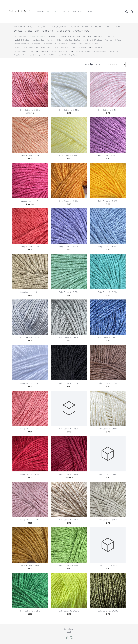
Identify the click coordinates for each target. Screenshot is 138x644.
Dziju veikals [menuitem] (53, 12)
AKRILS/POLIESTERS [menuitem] (59, 27)
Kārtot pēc (100, 64)
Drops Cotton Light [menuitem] (35, 55)
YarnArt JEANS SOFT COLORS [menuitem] (65, 47)
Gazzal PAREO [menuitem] (53, 36)
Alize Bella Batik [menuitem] (99, 36)
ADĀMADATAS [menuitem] (48, 31)
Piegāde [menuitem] (66, 12)
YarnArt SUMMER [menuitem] (42, 51)
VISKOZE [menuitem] (29, 31)
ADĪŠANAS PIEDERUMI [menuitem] (82, 31)
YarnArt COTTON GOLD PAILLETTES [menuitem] (26, 47)
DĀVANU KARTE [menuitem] (42, 27)
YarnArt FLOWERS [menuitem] (76, 44)
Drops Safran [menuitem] (73, 55)
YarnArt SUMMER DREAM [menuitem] (59, 51)
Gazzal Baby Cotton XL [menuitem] (38, 36)
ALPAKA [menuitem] (117, 27)
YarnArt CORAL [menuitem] (46, 47)
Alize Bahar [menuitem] (87, 36)
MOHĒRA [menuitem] (99, 27)
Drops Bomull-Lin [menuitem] (20, 55)
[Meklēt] (127, 12)
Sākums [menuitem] (41, 12)
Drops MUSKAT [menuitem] (49, 55)
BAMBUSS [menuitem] (18, 31)
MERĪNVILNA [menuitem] (87, 27)
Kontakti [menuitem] (90, 12)
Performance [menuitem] (36, 44)
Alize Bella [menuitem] (111, 36)
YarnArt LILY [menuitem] (82, 47)
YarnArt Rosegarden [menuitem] (100, 51)
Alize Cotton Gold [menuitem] (38, 40)
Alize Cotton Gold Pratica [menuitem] (113, 40)
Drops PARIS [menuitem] (62, 55)
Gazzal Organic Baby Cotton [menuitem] (71, 36)
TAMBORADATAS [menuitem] (63, 31)
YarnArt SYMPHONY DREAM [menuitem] (80, 51)
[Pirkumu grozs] (132, 12)
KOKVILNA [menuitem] (75, 27)
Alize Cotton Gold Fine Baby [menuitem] (93, 40)
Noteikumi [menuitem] (78, 12)
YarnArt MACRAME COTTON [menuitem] (23, 51)
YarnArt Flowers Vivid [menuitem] (92, 44)
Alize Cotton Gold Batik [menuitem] (55, 40)
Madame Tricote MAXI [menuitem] (21, 44)
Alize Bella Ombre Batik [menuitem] (22, 40)
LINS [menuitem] (37, 31)
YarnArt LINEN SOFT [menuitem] (96, 47)
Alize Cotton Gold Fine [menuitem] (73, 40)
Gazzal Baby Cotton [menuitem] (20, 36)
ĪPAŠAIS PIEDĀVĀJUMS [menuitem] (23, 27)
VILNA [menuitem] (108, 27)
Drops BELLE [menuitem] (114, 51)
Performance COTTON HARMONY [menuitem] (55, 44)
